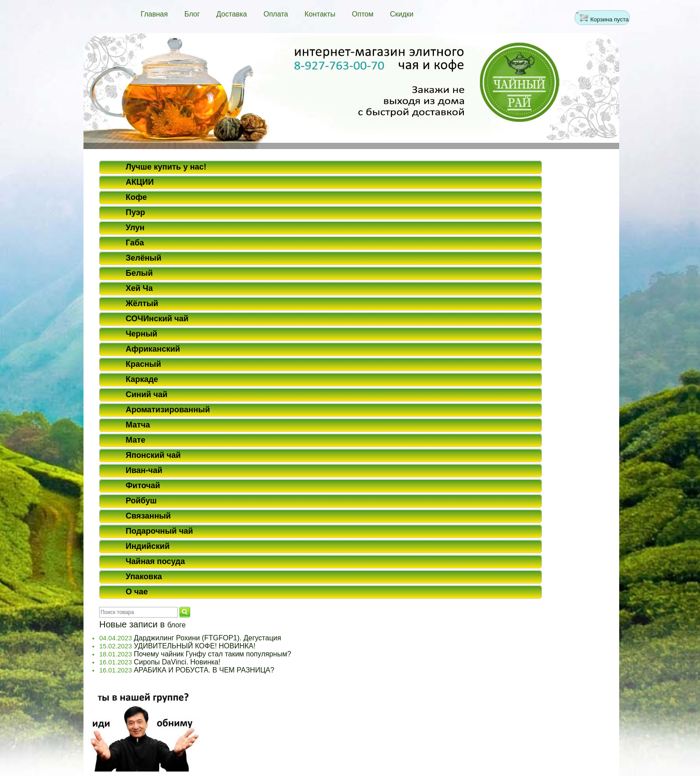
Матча (138, 425)
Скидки (402, 14)
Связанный (148, 516)
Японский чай (153, 455)
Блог (192, 14)
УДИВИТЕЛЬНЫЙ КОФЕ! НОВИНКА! (195, 646)
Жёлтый (142, 303)
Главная (154, 14)
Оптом (362, 14)
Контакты (320, 14)
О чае (136, 592)
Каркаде (142, 379)
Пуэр (135, 212)
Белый (139, 273)
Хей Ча (139, 288)
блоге (177, 625)
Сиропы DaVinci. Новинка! (177, 662)
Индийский (148, 546)
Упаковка (144, 577)
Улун (135, 228)
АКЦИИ (140, 182)
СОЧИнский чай (157, 319)
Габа (135, 243)
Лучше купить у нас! (166, 167)
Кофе (136, 197)
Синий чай (146, 394)
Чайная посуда (155, 561)
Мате (135, 440)
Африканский (153, 349)
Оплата (276, 14)
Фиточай (143, 486)
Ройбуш (141, 501)
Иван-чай (144, 470)
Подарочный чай (159, 531)
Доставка (231, 14)
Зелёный (143, 258)
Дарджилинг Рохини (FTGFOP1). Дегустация (208, 638)
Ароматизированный (168, 410)
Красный (143, 364)
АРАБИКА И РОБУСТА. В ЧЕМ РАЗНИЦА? (204, 670)
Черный (141, 334)
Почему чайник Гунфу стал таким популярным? (212, 654)
